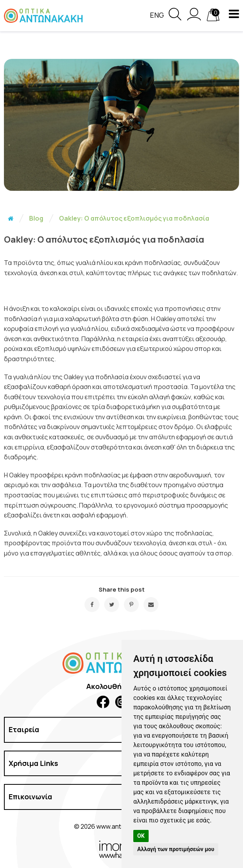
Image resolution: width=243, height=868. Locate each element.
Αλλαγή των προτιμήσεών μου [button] (176, 849)
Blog (36, 218)
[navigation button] (234, 14)
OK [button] (141, 836)
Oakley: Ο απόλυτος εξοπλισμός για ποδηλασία (134, 218)
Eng (157, 15)
